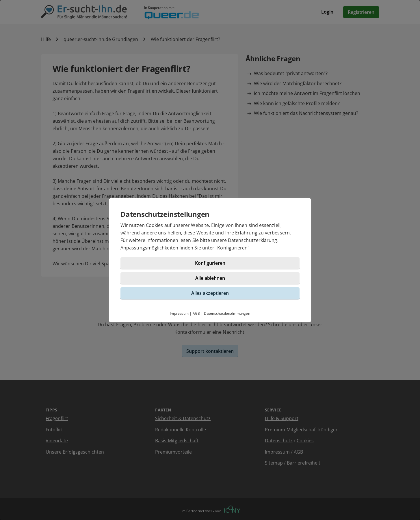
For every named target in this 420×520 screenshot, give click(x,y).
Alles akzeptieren (210, 293)
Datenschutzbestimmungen (227, 313)
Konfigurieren (232, 248)
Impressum (179, 313)
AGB (196, 313)
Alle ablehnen (210, 278)
